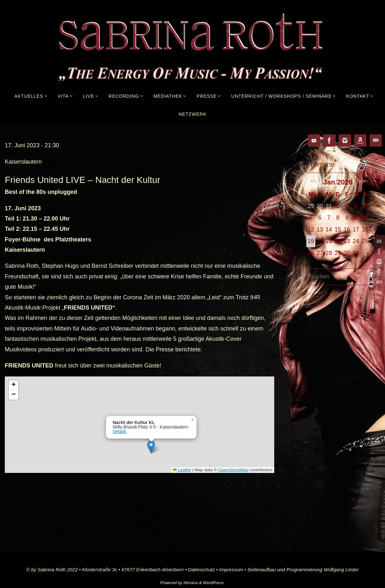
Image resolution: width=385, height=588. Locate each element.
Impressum (231, 570)
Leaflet (182, 470)
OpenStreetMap (233, 470)
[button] (151, 447)
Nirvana (191, 583)
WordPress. (214, 583)
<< (314, 181)
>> (362, 181)
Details (119, 431)
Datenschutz (201, 570)
